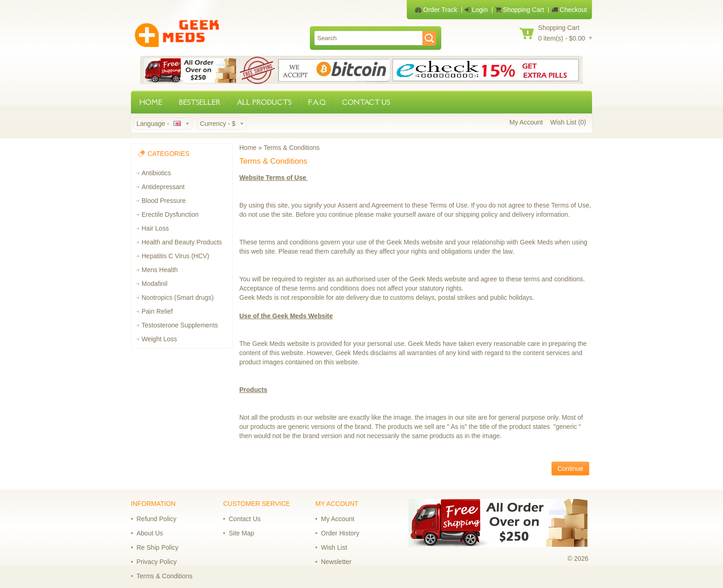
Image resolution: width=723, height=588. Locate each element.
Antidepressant (163, 187)
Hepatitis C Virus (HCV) (175, 256)
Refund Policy (156, 519)
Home (248, 148)
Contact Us (245, 519)
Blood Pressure (164, 201)
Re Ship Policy (157, 547)
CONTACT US (366, 102)
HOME (151, 102)
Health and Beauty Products (182, 242)
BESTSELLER (200, 102)
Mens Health (160, 270)
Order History (340, 533)
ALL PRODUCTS (264, 102)
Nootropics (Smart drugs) (178, 297)
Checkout (569, 10)
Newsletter (336, 562)
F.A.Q (317, 102)
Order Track (436, 10)
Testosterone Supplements (180, 325)
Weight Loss (159, 339)
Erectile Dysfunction (170, 214)
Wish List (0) (568, 122)
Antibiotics (156, 173)
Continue (570, 469)
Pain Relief (157, 311)
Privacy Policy (157, 562)
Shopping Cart (520, 10)
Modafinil (154, 284)
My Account (526, 122)
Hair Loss (155, 228)
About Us (150, 533)
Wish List (334, 547)
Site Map (241, 533)
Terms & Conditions (292, 148)
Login (476, 10)
